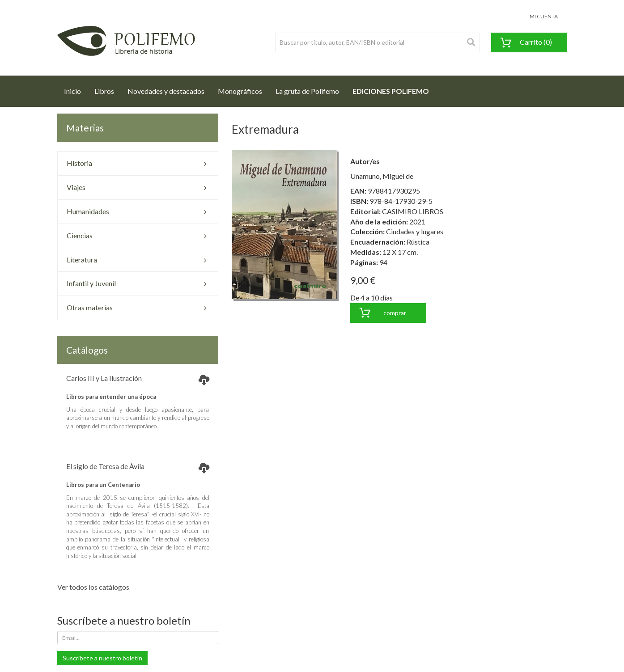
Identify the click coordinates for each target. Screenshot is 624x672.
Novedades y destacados (166, 91)
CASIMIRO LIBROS (413, 211)
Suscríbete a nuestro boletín (102, 658)
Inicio (76, 89)
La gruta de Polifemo (307, 91)
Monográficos (240, 91)
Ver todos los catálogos (93, 587)
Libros (104, 91)
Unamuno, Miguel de (382, 176)
